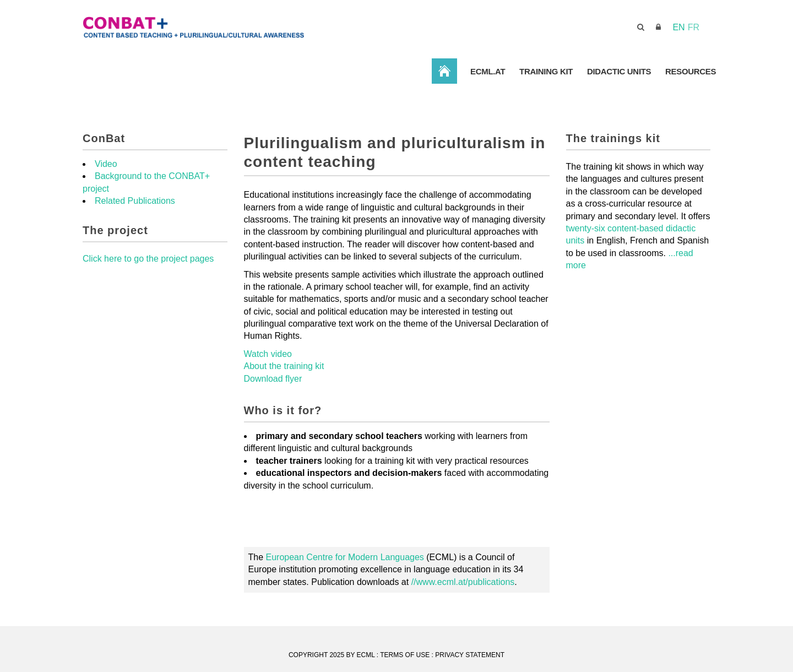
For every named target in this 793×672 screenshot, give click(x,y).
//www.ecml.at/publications (463, 582)
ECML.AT (487, 71)
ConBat (443, 71)
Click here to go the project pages (148, 259)
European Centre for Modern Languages (345, 557)
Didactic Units (619, 71)
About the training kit (284, 366)
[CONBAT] (253, 27)
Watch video (268, 354)
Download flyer (273, 379)
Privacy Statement (470, 655)
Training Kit (545, 71)
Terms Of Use (405, 655)
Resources (691, 71)
